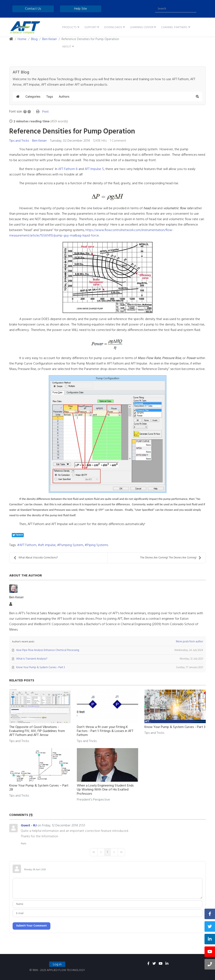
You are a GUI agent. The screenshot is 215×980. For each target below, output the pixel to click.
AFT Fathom (28, 545)
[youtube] (161, 964)
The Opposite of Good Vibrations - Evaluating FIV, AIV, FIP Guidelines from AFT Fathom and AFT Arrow (37, 731)
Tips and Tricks (19, 141)
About (67, 47)
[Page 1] (107, 852)
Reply (24, 844)
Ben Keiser (39, 141)
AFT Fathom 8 (68, 169)
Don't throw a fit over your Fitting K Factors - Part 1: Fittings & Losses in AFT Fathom (105, 731)
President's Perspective (93, 800)
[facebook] (148, 964)
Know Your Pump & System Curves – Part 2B (39, 788)
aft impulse (48, 545)
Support (90, 27)
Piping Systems (98, 545)
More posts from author (189, 642)
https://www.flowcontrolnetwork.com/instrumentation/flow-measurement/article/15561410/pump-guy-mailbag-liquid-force (91, 233)
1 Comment (118, 141)
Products (69, 27)
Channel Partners (174, 27)
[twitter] (154, 964)
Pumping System (71, 545)
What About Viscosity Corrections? (36, 558)
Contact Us (33, 9)
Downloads (113, 27)
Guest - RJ (29, 826)
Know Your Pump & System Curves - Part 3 (175, 727)
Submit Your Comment (31, 926)
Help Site (81, 9)
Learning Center (142, 27)
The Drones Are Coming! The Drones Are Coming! (171, 558)
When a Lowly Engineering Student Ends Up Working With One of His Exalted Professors (105, 790)
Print (45, 112)
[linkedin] (167, 964)
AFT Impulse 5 (94, 169)
